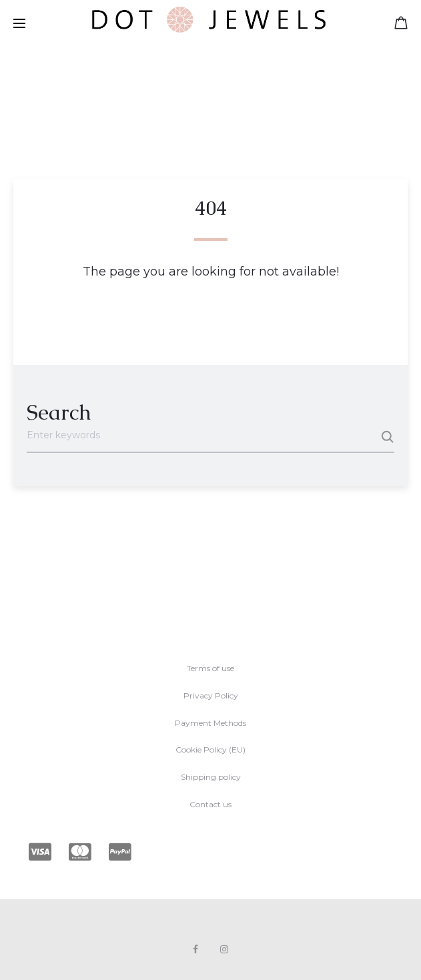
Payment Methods (210, 723)
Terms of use (210, 668)
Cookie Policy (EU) (210, 750)
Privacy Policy (211, 695)
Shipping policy (211, 777)
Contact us (210, 804)
